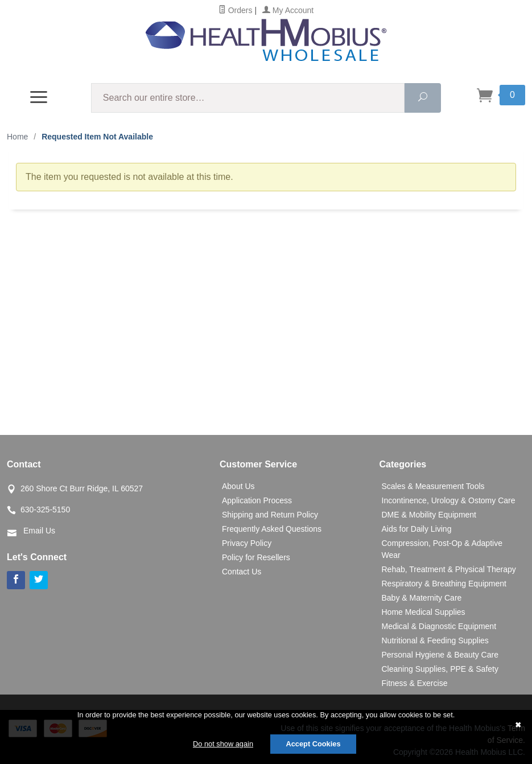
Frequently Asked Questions (272, 529)
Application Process (257, 500)
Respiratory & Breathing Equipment (444, 584)
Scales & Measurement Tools (433, 486)
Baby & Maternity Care (422, 598)
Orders (236, 10)
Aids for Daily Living (417, 529)
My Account (288, 10)
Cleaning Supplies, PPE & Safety (440, 669)
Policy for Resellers (256, 557)
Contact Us (242, 572)
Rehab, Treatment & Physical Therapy (449, 569)
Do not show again (223, 744)
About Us (238, 486)
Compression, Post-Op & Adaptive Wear (442, 549)
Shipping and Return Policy (270, 515)
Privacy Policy (247, 543)
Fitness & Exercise (415, 683)
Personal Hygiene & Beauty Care (440, 655)
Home (17, 137)
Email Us (39, 531)
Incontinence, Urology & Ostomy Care (449, 500)
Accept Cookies (313, 744)
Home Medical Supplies (424, 612)
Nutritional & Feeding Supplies (435, 640)
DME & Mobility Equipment (429, 515)
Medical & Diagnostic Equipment (439, 626)
